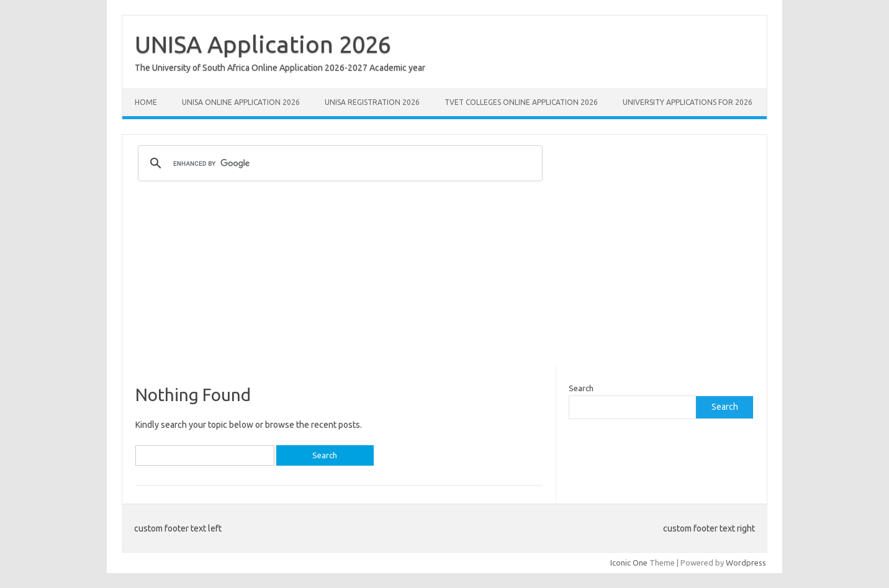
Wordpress (746, 563)
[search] (338, 163)
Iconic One (629, 563)
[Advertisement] (444, 279)
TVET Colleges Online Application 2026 (521, 102)
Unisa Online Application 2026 (241, 102)
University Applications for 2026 (688, 102)
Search (581, 388)
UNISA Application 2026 (263, 44)
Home (146, 102)
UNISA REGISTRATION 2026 (372, 102)
